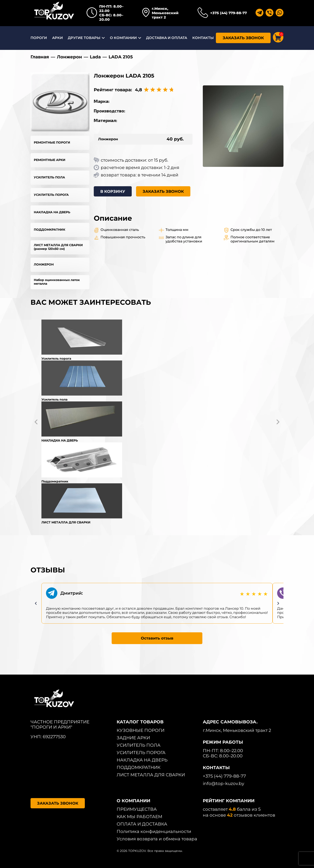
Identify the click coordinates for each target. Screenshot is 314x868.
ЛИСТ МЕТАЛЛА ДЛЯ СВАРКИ (151, 775)
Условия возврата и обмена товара (157, 839)
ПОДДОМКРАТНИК (49, 230)
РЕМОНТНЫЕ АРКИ (50, 160)
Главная (40, 57)
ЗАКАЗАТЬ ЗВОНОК (243, 38)
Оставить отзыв (157, 638)
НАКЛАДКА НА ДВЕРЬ (52, 212)
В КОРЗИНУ (113, 191)
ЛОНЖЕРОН (44, 264)
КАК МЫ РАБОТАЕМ (139, 817)
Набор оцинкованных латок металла (57, 282)
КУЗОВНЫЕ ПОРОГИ (141, 730)
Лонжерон (69, 57)
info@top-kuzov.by (224, 783)
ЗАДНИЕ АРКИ (133, 738)
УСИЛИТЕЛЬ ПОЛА (49, 177)
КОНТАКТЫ (203, 38)
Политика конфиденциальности (154, 831)
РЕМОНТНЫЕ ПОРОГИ (52, 142)
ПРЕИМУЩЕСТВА (137, 809)
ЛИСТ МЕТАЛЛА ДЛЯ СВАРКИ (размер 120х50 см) (58, 247)
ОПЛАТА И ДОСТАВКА (142, 824)
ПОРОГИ (39, 38)
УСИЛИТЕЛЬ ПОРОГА (51, 195)
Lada (95, 57)
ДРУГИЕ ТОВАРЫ (84, 38)
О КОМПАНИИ (123, 38)
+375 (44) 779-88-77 (229, 13)
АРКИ (57, 38)
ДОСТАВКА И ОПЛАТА (167, 38)
